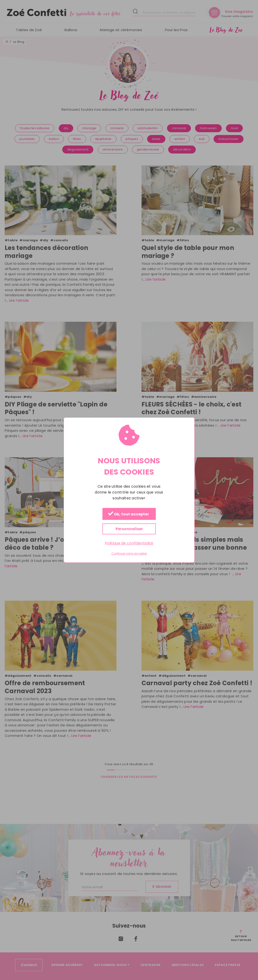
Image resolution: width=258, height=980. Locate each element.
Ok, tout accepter (128, 514)
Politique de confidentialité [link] (129, 543)
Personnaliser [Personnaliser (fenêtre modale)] (129, 529)
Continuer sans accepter (129, 554)
